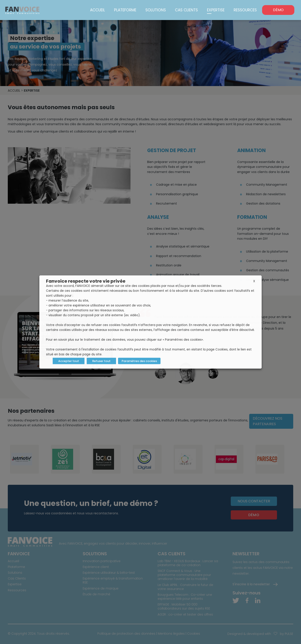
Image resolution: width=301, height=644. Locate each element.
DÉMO (278, 10)
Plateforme (125, 10)
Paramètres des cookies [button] (139, 361)
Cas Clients (186, 10)
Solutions (156, 10)
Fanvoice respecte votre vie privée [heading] (86, 281)
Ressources (245, 10)
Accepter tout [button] (69, 361)
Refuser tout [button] (101, 361)
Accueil (97, 10)
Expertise (216, 10)
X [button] (254, 281)
